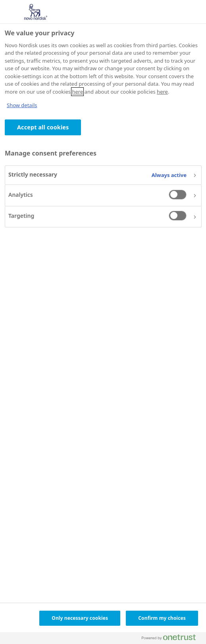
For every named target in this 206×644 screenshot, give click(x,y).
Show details (22, 105)
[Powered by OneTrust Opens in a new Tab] (172, 639)
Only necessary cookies (80, 618)
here (77, 92)
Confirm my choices (162, 618)
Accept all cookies (43, 127)
